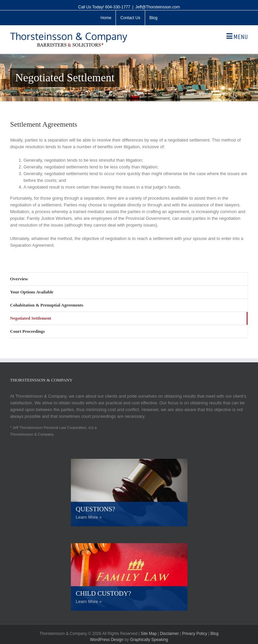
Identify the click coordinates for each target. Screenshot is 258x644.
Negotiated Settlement (31, 318)
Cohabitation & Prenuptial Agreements (47, 305)
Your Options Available (32, 292)
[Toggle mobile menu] (237, 36)
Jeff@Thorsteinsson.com (158, 7)
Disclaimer (169, 634)
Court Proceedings (27, 331)
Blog (214, 634)
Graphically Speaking (149, 640)
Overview (19, 279)
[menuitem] (106, 18)
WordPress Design (107, 640)
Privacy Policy (195, 634)
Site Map (149, 634)
